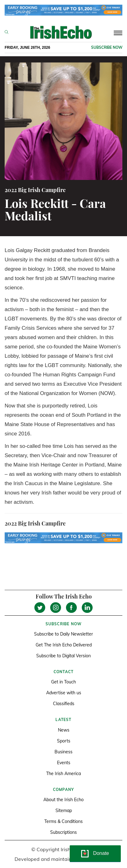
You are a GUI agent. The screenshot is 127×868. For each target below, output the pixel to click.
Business (63, 752)
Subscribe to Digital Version (63, 656)
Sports (64, 741)
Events (64, 763)
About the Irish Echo (63, 800)
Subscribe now (107, 47)
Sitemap (64, 811)
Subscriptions (63, 832)
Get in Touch (63, 682)
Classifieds (64, 704)
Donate (101, 853)
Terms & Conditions (63, 821)
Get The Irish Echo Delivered (64, 645)
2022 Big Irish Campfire (35, 190)
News (64, 730)
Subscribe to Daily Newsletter (63, 634)
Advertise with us (64, 693)
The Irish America (63, 774)
